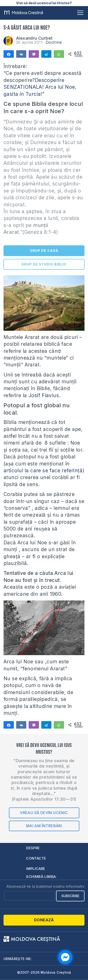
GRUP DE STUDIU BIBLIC (44, 264)
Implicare (36, 869)
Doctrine (54, 42)
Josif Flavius (44, 395)
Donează (44, 920)
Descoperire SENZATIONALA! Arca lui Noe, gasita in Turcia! (40, 87)
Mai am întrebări (44, 826)
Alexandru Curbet (34, 38)
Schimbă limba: (41, 877)
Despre (33, 848)
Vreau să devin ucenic (44, 813)
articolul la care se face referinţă (43, 471)
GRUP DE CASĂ (44, 251)
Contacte (36, 858)
